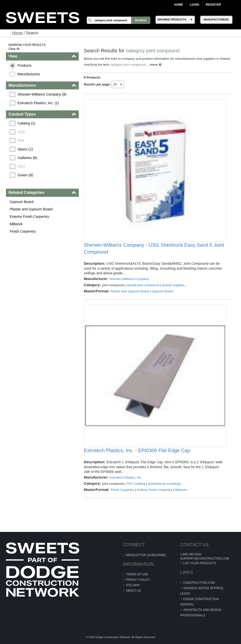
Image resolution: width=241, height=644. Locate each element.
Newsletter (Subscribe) (146, 555)
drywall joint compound (143, 285)
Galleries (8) (27, 158)
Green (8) (25, 175)
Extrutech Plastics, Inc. (126, 477)
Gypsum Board (21, 202)
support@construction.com (205, 559)
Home (179, 5)
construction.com (199, 583)
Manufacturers (29, 74)
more (154, 65)
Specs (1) (25, 149)
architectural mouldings (164, 484)
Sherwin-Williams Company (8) (42, 94)
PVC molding (136, 484)
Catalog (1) (27, 123)
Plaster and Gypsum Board (31, 209)
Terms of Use (137, 574)
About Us (133, 591)
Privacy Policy (138, 580)
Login (194, 5)
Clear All (14, 49)
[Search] (119, 20)
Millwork (16, 224)
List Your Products (200, 563)
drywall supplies (173, 285)
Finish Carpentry (23, 231)
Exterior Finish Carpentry (29, 217)
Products (24, 65)
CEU (21, 166)
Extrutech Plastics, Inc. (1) (38, 103)
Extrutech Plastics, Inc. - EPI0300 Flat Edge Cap (137, 450)
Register (213, 5)
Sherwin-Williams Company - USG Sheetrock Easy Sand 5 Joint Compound (154, 248)
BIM (21, 141)
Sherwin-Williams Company (129, 279)
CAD (21, 132)
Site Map (133, 585)
